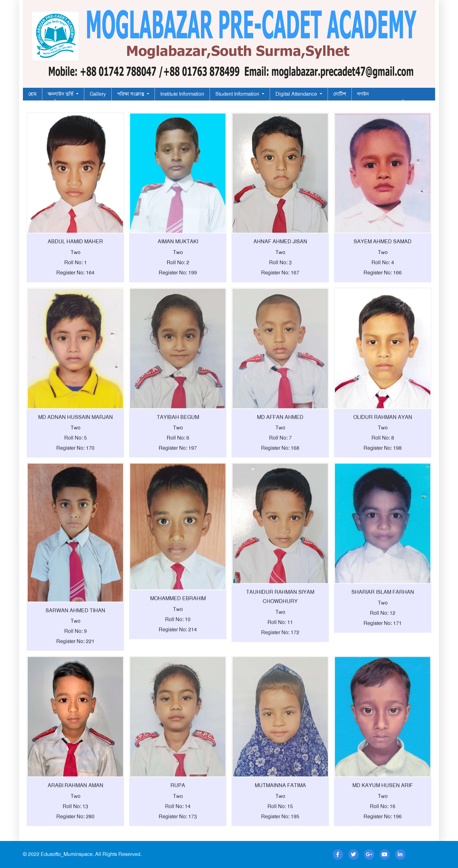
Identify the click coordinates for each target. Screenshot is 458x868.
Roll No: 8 (383, 466)
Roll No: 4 (383, 262)
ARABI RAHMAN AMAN (76, 814)
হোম (32, 94)
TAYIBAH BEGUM (178, 445)
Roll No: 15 (280, 834)
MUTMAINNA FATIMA (280, 814)
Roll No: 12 (383, 641)
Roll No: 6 (178, 466)
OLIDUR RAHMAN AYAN (383, 445)
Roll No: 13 (75, 834)
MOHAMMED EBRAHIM (178, 627)
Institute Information (182, 94)
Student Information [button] (238, 94)
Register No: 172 (280, 661)
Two (76, 252)
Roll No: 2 (178, 262)
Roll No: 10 (178, 648)
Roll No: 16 (383, 834)
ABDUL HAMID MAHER (75, 241)
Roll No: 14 (178, 834)
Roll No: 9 (76, 660)
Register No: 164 (75, 273)
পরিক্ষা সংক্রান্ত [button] (131, 94)
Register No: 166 (383, 273)
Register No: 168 (280, 476)
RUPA (178, 814)
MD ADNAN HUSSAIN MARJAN (76, 445)
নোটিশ (340, 94)
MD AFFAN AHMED (280, 445)
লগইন (363, 94)
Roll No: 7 (280, 466)
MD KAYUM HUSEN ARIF (383, 814)
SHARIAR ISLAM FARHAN (383, 620)
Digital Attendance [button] (297, 94)
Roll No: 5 (76, 466)
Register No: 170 (75, 476)
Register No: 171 (383, 651)
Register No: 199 (178, 273)
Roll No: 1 (76, 262)
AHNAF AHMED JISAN (280, 241)
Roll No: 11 (280, 650)
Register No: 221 (75, 670)
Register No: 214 (178, 658)
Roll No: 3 (280, 262)
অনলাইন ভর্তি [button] (61, 94)
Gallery (98, 94)
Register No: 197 (178, 476)
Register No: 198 (383, 476)
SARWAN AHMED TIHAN (75, 639)
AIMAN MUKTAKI (178, 241)
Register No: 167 (280, 273)
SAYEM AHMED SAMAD (383, 241)
